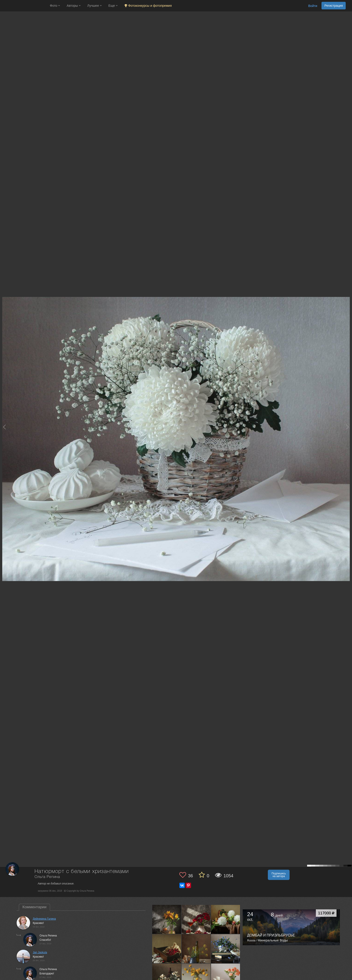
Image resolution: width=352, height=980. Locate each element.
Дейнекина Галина (44, 919)
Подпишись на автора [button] (279, 875)
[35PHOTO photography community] (24, 6)
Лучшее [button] (95, 6)
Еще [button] (113, 6)
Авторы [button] (74, 6)
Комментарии (34, 907)
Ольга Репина (47, 877)
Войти (313, 6)
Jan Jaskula (40, 952)
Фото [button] (55, 6)
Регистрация (334, 6)
